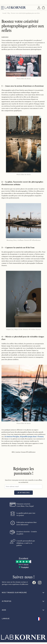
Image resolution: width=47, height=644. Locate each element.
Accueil (4, 13)
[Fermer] (44, 3)
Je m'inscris (23, 493)
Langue (6, 619)
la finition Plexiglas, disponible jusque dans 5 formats (24, 437)
